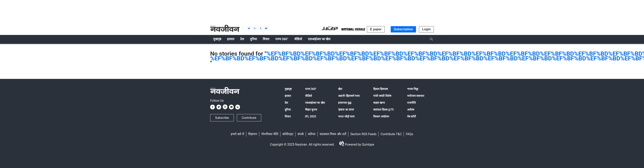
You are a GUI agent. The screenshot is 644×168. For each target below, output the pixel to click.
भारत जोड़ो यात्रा (346, 116)
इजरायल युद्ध (345, 103)
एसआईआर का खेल (315, 103)
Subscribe (222, 118)
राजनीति (411, 103)
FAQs (409, 134)
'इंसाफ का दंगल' (346, 110)
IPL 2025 (311, 116)
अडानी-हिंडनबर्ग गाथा (349, 96)
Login (426, 29)
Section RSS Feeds (363, 134)
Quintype (368, 144)
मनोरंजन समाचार (416, 96)
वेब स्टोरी (412, 116)
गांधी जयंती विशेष (382, 96)
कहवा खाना (379, 103)
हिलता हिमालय (381, 89)
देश (286, 103)
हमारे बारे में (237, 134)
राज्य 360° (311, 89)
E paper (376, 29)
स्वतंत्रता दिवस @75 (384, 110)
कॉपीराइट (288, 134)
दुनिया (288, 110)
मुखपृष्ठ (288, 89)
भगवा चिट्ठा (413, 89)
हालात (288, 96)
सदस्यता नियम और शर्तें (333, 134)
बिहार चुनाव (311, 110)
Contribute (249, 118)
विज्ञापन (253, 134)
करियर (312, 134)
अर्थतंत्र (411, 110)
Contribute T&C (391, 134)
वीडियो (309, 96)
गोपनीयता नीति (270, 134)
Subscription (403, 29)
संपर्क (301, 134)
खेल (340, 89)
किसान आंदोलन (381, 116)
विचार (288, 116)
